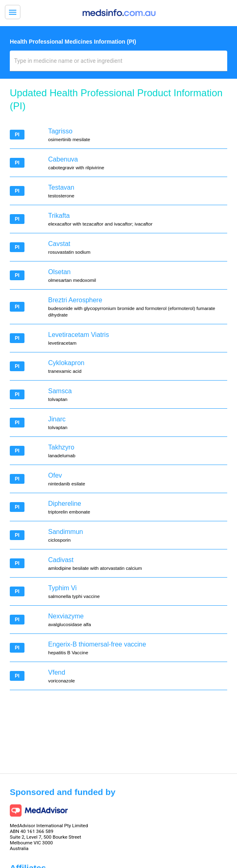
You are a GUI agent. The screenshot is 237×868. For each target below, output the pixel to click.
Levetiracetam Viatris (79, 335)
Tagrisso (60, 131)
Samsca (60, 391)
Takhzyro (61, 447)
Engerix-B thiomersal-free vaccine (97, 644)
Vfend (57, 672)
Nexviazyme (66, 616)
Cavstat (59, 244)
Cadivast (61, 560)
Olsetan (59, 272)
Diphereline (65, 504)
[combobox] (119, 64)
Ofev (55, 475)
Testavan (61, 187)
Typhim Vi (62, 588)
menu (13, 12)
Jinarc (57, 419)
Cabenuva (63, 159)
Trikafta (59, 216)
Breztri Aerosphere (75, 300)
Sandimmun (65, 532)
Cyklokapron (66, 363)
